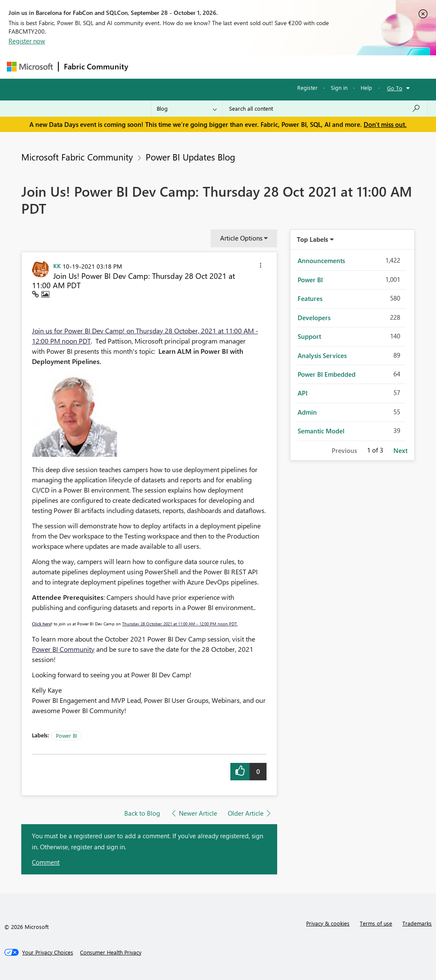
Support (309, 336)
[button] (261, 266)
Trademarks (417, 923)
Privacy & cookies (328, 923)
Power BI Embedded (327, 374)
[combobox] (325, 109)
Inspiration (185, 67)
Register (307, 87)
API (303, 393)
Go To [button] (395, 88)
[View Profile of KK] (57, 266)
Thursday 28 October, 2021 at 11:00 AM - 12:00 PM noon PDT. (180, 624)
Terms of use (376, 923)
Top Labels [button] (313, 239)
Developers (314, 318)
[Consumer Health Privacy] (111, 952)
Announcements (321, 261)
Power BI (66, 735)
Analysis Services (322, 355)
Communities (258, 67)
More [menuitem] (325, 67)
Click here (42, 624)
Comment (46, 862)
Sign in (339, 87)
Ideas (220, 67)
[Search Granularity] (187, 109)
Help (366, 87)
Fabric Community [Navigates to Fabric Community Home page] (96, 66)
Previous (344, 450)
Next (400, 450)
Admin (307, 412)
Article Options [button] (241, 238)
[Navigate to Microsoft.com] (30, 67)
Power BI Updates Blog (190, 157)
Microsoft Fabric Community (77, 157)
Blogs (296, 67)
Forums (148, 67)
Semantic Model (321, 431)
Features (310, 298)
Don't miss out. (385, 124)
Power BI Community (63, 649)
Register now (27, 41)
